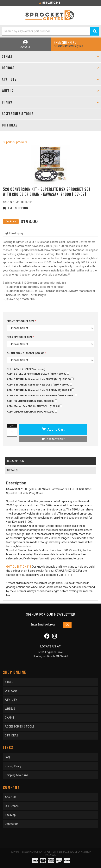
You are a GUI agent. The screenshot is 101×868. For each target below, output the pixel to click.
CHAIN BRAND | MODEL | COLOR (26, 353)
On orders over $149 (76, 44)
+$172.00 (32, 412)
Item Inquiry (16, 233)
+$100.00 (32, 401)
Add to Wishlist (56, 439)
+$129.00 (34, 406)
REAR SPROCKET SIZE (20, 337)
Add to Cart (56, 429)
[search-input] (46, 31)
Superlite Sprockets (15, 142)
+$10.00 (38, 374)
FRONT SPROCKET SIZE (21, 321)
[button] (50, 31)
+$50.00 (40, 379)
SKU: (6, 202)
